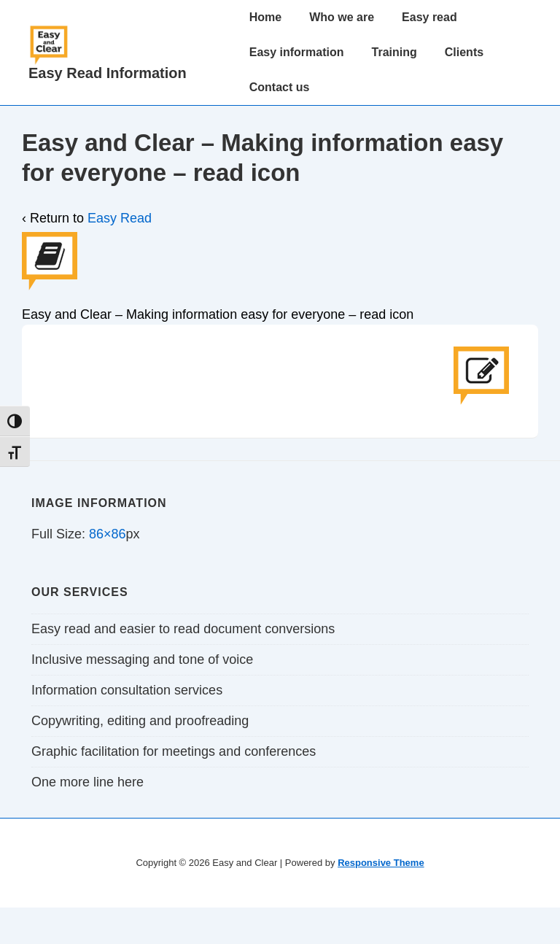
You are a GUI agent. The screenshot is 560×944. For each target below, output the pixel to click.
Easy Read (120, 218)
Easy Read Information (108, 73)
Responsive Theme (381, 863)
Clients (464, 52)
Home (265, 17)
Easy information (297, 52)
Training (394, 52)
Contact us (280, 87)
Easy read (429, 17)
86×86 (108, 534)
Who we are (342, 17)
